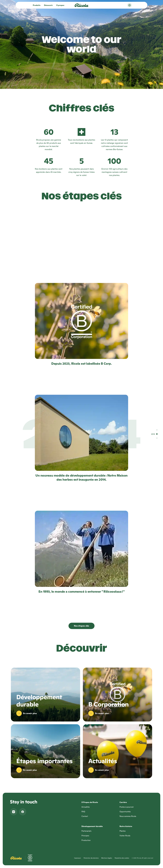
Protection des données (91, 858)
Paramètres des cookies (122, 858)
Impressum (78, 858)
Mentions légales (107, 858)
